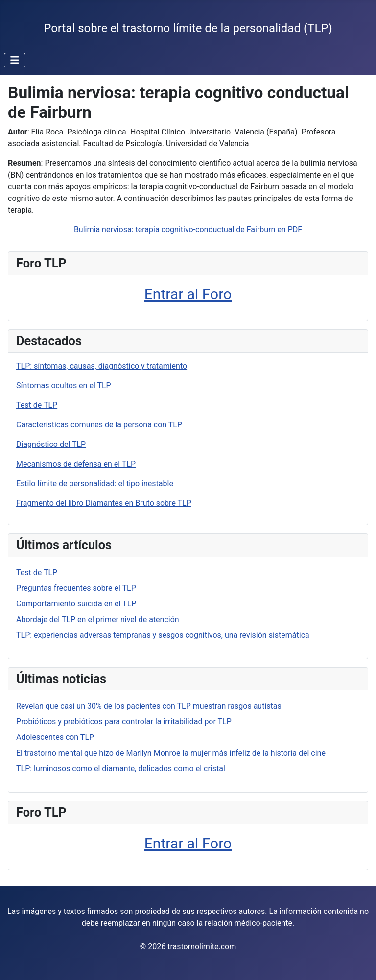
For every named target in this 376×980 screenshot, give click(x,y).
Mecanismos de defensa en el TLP (76, 464)
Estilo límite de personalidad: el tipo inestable (95, 483)
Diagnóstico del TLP (51, 444)
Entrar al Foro (188, 294)
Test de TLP (37, 405)
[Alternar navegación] (15, 60)
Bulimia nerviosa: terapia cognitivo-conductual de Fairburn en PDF (188, 230)
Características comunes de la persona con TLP (99, 425)
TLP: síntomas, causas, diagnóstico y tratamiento (102, 366)
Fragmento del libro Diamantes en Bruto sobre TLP (104, 503)
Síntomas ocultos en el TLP (64, 386)
